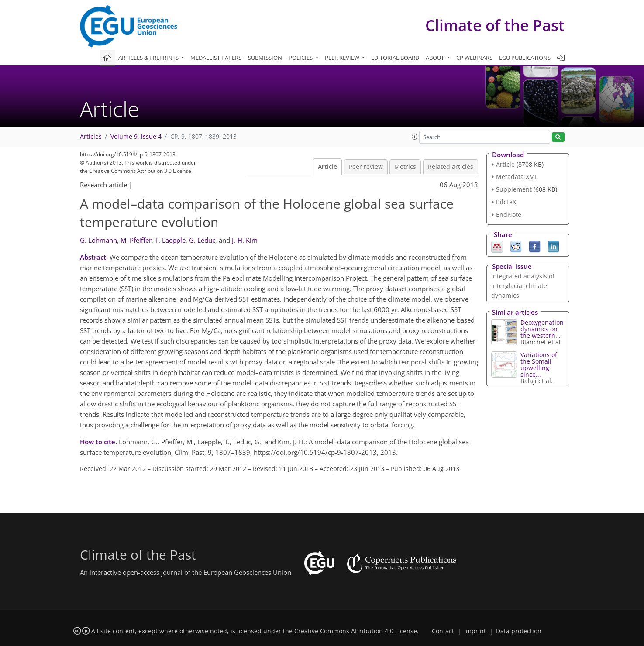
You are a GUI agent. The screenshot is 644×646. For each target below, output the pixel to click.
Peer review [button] (343, 58)
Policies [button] (301, 58)
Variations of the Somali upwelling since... (539, 364)
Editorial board (395, 58)
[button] (415, 137)
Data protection (519, 631)
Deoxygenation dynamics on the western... (542, 329)
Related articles (451, 167)
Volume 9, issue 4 (136, 137)
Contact (443, 631)
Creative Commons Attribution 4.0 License (356, 631)
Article (327, 167)
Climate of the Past (495, 25)
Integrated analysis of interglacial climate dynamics (523, 286)
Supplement (514, 189)
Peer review (366, 167)
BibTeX (506, 202)
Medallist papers (216, 58)
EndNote (509, 215)
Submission (265, 58)
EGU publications (525, 58)
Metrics (405, 167)
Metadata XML (517, 177)
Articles (91, 137)
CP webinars (474, 58)
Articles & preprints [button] (149, 58)
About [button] (436, 58)
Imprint (475, 631)
